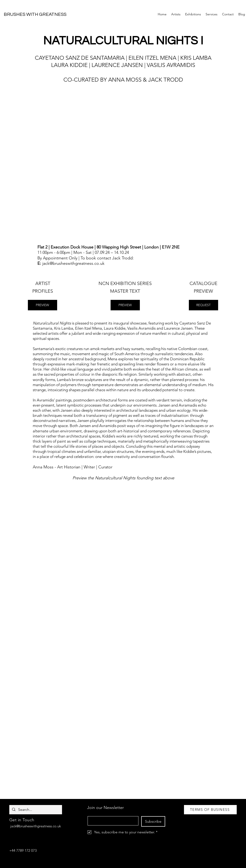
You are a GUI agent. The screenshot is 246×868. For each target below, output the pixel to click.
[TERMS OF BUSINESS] (210, 810)
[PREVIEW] (43, 305)
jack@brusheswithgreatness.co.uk (73, 263)
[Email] (112, 821)
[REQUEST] (203, 305)
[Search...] (35, 810)
